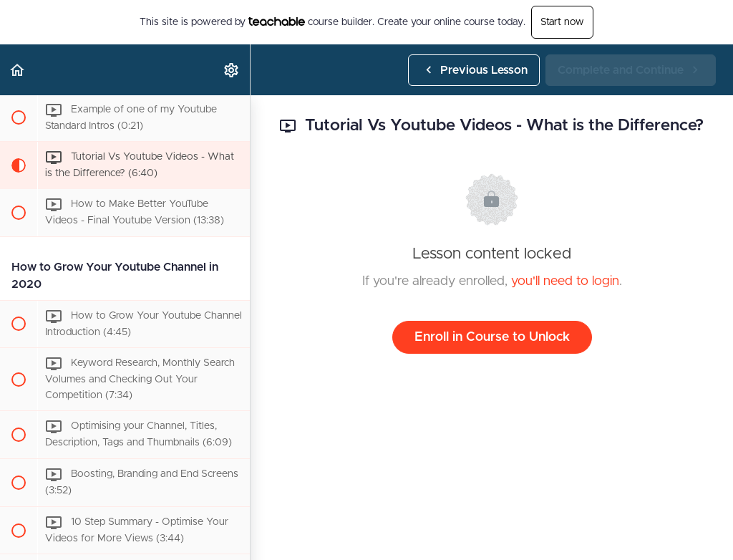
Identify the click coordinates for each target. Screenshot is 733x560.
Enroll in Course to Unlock (492, 337)
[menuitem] (232, 70)
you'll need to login (565, 281)
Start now (562, 22)
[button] (18, 70)
